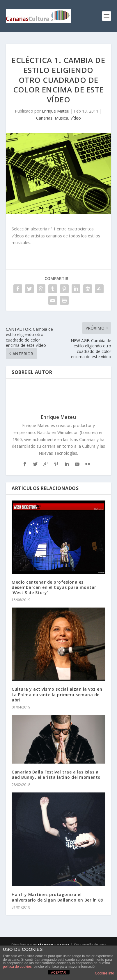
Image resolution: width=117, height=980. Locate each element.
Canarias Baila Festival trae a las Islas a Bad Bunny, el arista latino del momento (56, 775)
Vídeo (76, 118)
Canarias (44, 118)
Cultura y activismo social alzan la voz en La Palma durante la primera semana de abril (57, 694)
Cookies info (104, 973)
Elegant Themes (54, 945)
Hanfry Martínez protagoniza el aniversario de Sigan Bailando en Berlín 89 (57, 897)
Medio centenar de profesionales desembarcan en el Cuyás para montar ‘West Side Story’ (54, 587)
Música (61, 118)
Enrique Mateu (56, 111)
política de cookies (17, 967)
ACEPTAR (58, 972)
